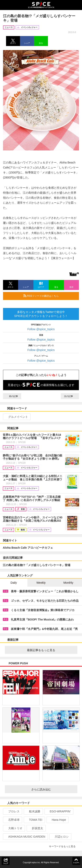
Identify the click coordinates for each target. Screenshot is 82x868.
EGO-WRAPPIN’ (59, 811)
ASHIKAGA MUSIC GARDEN (25, 837)
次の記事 (70, 396)
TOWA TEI (34, 820)
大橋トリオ (14, 828)
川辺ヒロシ (60, 837)
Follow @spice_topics (41, 329)
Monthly (68, 583)
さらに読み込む (53, 789)
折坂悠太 (36, 828)
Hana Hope (57, 820)
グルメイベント (16, 417)
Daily (14, 583)
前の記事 (12, 396)
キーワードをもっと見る (64, 846)
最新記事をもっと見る (51, 650)
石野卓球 (12, 820)
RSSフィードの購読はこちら (50, 296)
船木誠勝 (33, 811)
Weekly (41, 583)
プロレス (12, 811)
